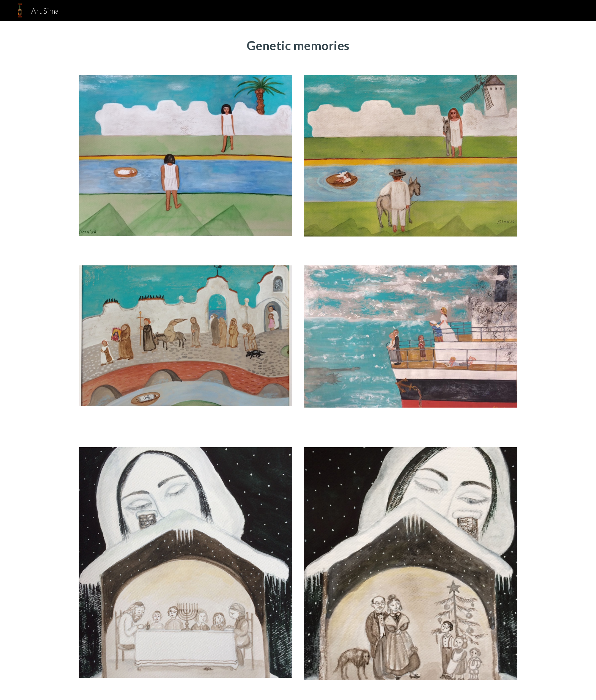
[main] (298, 44)
